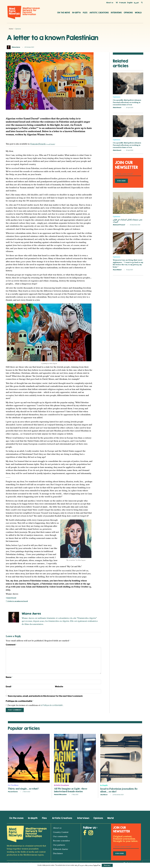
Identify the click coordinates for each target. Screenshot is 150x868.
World (138, 13)
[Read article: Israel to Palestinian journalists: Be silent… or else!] (121, 758)
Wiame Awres (16, 47)
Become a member (61, 841)
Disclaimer (58, 853)
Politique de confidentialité (20, 701)
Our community (60, 836)
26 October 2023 (29, 47)
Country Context (61, 832)
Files (85, 13)
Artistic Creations (99, 13)
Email (9, 687)
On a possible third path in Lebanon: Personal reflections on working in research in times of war (127, 102)
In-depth (76, 13)
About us (110, 3)
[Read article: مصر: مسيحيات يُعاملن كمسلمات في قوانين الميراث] (128, 203)
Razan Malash (117, 270)
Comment (11, 645)
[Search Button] (142, 3)
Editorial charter (61, 849)
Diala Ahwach (117, 108)
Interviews (116, 13)
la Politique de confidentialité (52, 705)
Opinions (128, 13)
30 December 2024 (135, 225)
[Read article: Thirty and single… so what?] (29, 758)
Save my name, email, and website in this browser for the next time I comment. (45, 696)
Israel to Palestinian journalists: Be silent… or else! (119, 790)
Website (59, 687)
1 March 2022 (26, 792)
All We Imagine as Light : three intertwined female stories (71, 790)
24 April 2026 (129, 108)
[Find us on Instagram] (91, 834)
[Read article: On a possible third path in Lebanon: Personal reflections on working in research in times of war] (128, 83)
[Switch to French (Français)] (38, 144)
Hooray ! (107, 865)
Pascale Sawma (13, 792)
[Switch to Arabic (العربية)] (51, 144)
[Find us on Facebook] (85, 834)
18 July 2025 (129, 270)
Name (9, 677)
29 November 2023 (118, 795)
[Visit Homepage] (24, 12)
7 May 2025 (75, 795)
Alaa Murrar (104, 795)
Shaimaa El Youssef (119, 225)
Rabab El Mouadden (60, 795)
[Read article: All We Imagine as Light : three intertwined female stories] (75, 758)
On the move (64, 13)
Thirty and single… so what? (23, 789)
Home (11, 29)
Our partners (59, 845)
